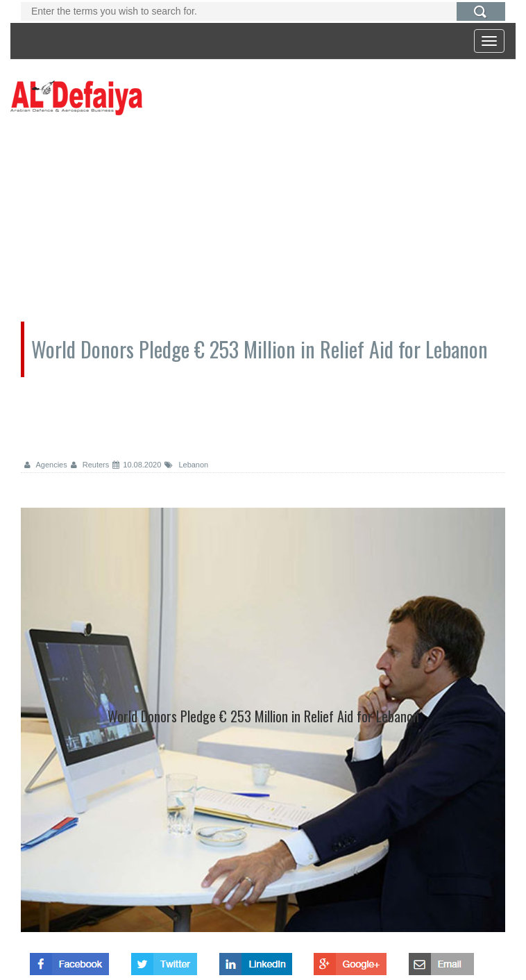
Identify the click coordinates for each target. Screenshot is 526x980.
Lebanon (186, 465)
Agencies (46, 465)
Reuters (90, 465)
